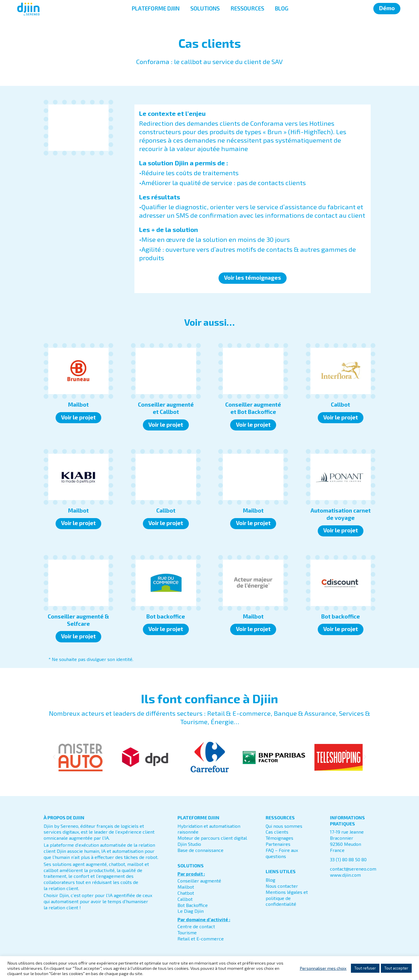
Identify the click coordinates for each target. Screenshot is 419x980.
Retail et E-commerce (201, 939)
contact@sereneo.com (353, 869)
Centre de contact (196, 926)
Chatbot (186, 893)
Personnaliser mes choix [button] (323, 968)
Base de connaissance (200, 850)
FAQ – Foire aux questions (282, 853)
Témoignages (279, 838)
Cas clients (277, 832)
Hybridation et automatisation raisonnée (209, 829)
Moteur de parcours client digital (212, 838)
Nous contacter (282, 886)
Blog (270, 880)
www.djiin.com (345, 875)
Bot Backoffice (193, 905)
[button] (54, 757)
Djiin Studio (189, 844)
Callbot (185, 899)
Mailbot (186, 887)
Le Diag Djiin (191, 911)
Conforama (267, 123)
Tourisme (187, 932)
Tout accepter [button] (396, 968)
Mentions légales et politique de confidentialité (287, 898)
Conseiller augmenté (199, 881)
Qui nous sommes (284, 826)
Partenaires (278, 844)
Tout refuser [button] (365, 968)
